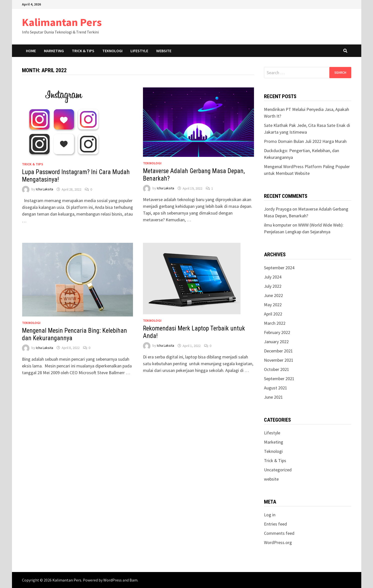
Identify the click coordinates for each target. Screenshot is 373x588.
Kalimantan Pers (62, 22)
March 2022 (275, 323)
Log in (270, 515)
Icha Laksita (45, 189)
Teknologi (112, 51)
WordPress (113, 580)
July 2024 (273, 277)
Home (31, 51)
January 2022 (276, 342)
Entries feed (275, 524)
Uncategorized (278, 470)
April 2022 (273, 314)
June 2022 (273, 295)
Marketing (54, 51)
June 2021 (273, 397)
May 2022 (273, 305)
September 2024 (279, 268)
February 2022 (277, 332)
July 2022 (273, 286)
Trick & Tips (83, 51)
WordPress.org (278, 542)
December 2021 (278, 351)
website (271, 479)
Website (164, 51)
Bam (133, 580)
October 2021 (277, 369)
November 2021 (279, 360)
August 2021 (276, 388)
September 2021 (279, 379)
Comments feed (279, 533)
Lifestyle (139, 51)
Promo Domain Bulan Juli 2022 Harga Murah (305, 141)
